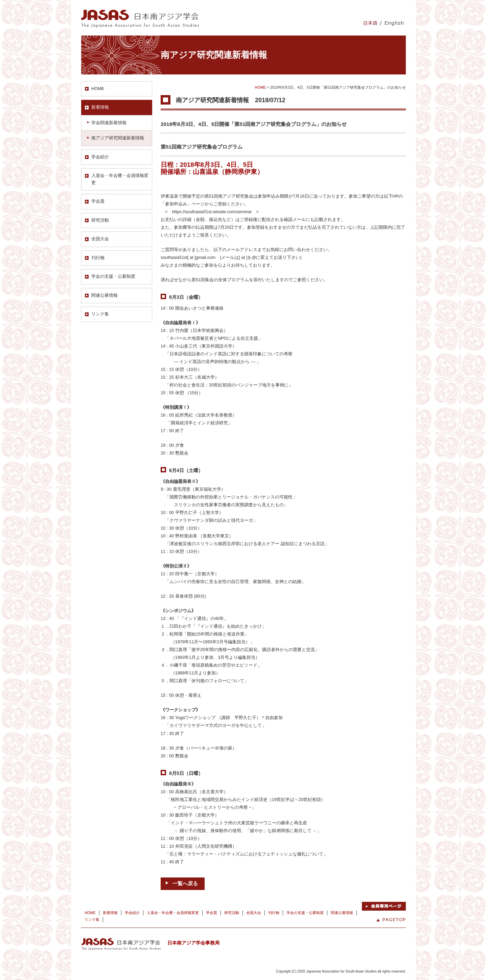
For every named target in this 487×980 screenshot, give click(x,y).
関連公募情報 (105, 295)
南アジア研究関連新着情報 (118, 138)
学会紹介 (100, 157)
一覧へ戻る (185, 883)
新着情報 (100, 107)
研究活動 (100, 220)
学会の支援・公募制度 (113, 276)
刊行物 (98, 258)
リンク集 (100, 314)
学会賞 (98, 201)
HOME (98, 88)
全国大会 (100, 239)
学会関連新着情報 (109, 123)
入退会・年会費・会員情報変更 (120, 179)
